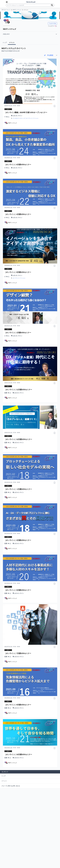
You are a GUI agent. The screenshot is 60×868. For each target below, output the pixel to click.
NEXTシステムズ (17, 10)
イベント (4, 781)
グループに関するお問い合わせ (11, 786)
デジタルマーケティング (19, 118)
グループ (8, 10)
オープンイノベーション (32, 118)
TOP (3, 10)
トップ (3, 776)
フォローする (52, 23)
